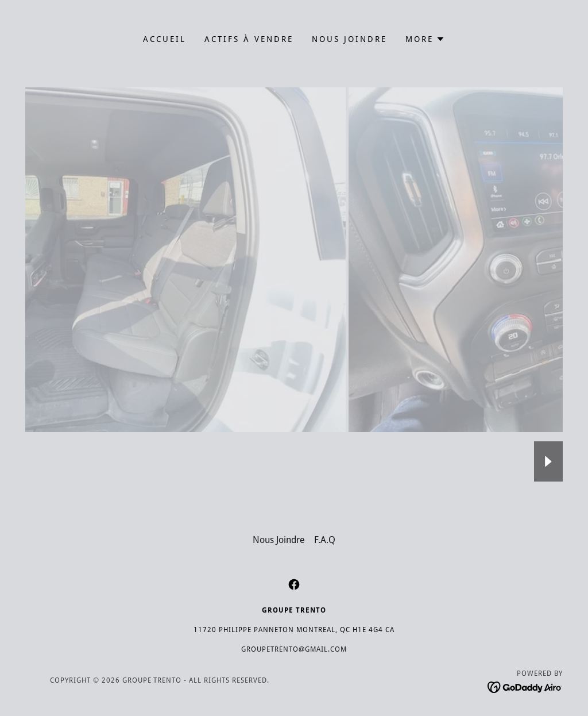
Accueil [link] (165, 39)
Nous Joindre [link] (349, 39)
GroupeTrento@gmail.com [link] (294, 649)
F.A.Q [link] (325, 540)
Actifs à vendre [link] (249, 39)
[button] (425, 39)
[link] (294, 584)
